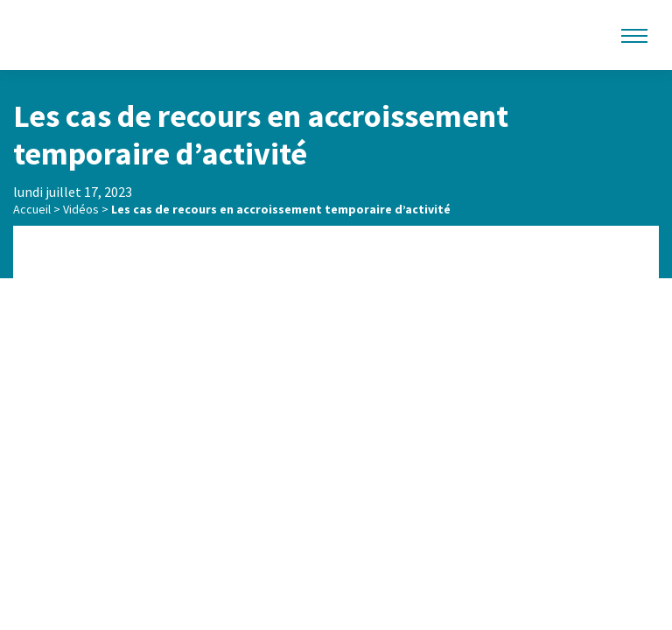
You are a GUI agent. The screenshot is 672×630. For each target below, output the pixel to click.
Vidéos (81, 209)
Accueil (32, 209)
